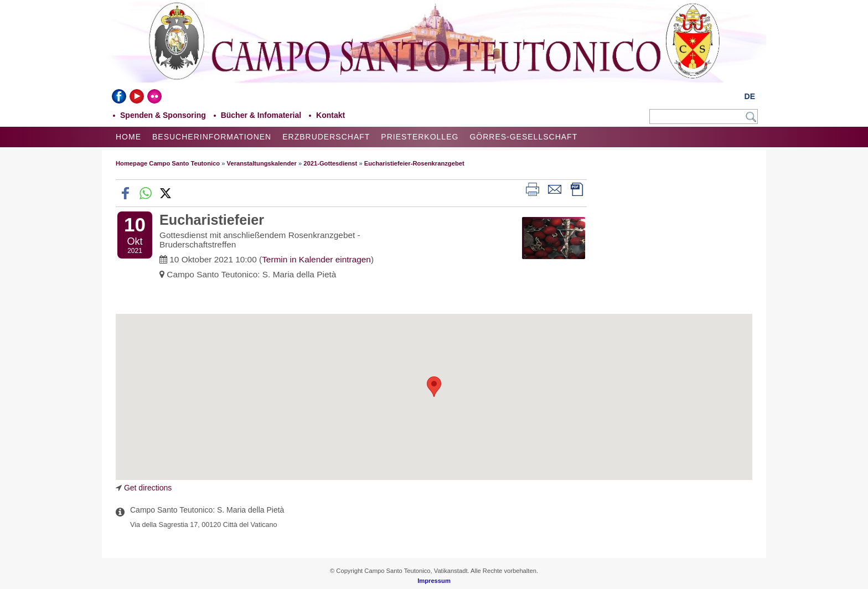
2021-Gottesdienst (330, 163)
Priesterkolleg (420, 137)
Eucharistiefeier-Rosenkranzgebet (414, 163)
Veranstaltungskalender (262, 163)
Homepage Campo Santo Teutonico (168, 163)
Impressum (434, 581)
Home (128, 137)
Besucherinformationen (212, 137)
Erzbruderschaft (326, 137)
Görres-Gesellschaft (523, 137)
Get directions (148, 488)
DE (750, 96)
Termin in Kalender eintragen (316, 259)
